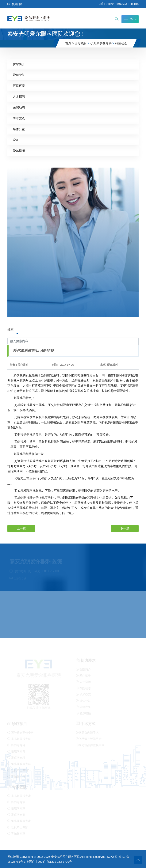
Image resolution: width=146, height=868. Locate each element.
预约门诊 (15, 4)
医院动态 (19, 107)
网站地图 (13, 857)
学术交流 (19, 118)
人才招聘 (19, 96)
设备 (16, 140)
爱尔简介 (19, 64)
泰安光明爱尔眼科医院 (65, 857)
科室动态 (121, 43)
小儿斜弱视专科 (101, 43)
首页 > (70, 43)
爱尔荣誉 (19, 75)
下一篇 (125, 528)
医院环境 (19, 86)
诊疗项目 (81, 43)
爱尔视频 (19, 151)
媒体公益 (19, 129)
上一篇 (21, 528)
